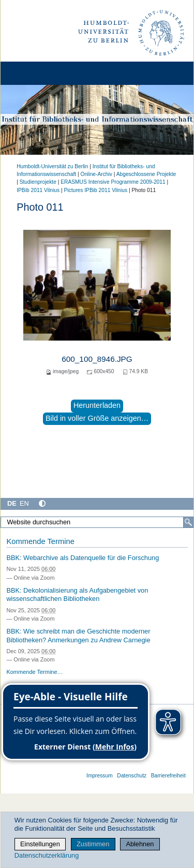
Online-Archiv (96, 174)
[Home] (37, 73)
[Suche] (188, 522)
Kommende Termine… (34, 672)
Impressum (100, 776)
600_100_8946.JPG (97, 359)
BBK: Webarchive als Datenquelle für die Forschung (83, 558)
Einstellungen (40, 844)
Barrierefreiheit (168, 776)
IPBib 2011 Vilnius (38, 190)
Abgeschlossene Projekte (146, 174)
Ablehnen (140, 844)
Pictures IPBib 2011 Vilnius (95, 190)
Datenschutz (132, 776)
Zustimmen (93, 844)
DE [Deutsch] (12, 503)
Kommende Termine (40, 541)
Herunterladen (97, 405)
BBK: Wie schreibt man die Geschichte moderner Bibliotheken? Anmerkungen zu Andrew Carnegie (78, 636)
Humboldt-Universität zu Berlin (52, 166)
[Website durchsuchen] (97, 522)
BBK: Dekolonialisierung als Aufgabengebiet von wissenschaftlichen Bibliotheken (77, 595)
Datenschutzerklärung (47, 855)
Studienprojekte (38, 182)
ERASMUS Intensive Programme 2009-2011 (113, 182)
